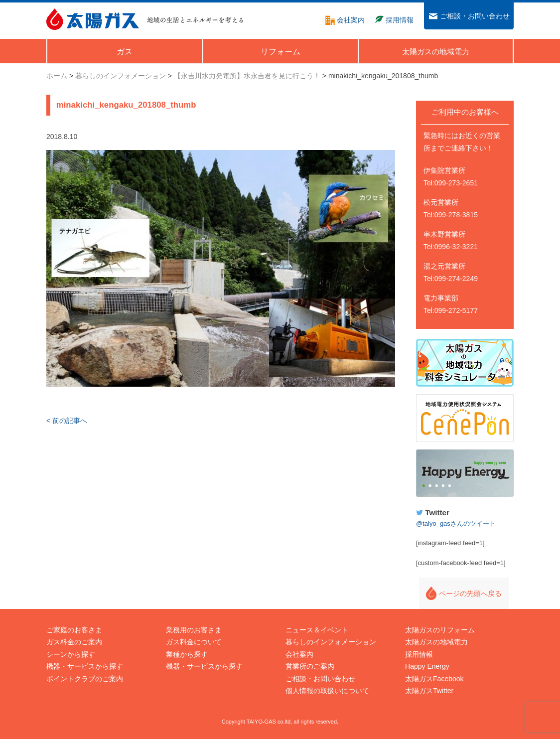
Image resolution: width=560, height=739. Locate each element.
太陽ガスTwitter (429, 691)
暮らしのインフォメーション (331, 642)
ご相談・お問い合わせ (320, 679)
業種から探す (187, 654)
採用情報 (419, 654)
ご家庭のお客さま (74, 630)
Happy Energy (465, 473)
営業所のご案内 (310, 666)
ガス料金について (194, 642)
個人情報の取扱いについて (327, 691)
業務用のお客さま (194, 630)
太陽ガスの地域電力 (436, 642)
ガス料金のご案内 (74, 642)
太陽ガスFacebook (434, 679)
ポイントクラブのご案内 (85, 679)
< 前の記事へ (67, 421)
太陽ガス (93, 19)
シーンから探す (71, 654)
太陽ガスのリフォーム (440, 630)
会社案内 (299, 654)
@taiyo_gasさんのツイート (456, 523)
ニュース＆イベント (317, 630)
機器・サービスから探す (85, 666)
